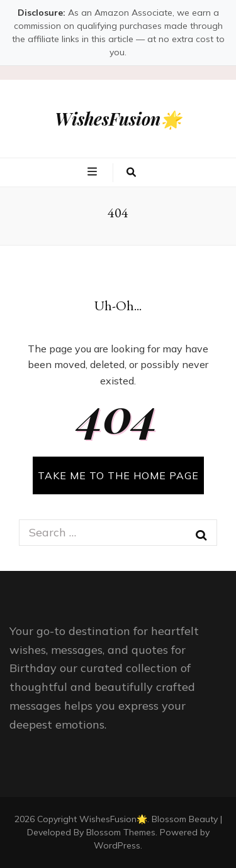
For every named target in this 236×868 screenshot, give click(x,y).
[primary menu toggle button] (94, 171)
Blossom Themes (121, 832)
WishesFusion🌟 (118, 119)
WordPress (117, 845)
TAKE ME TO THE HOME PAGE (118, 475)
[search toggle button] (131, 173)
